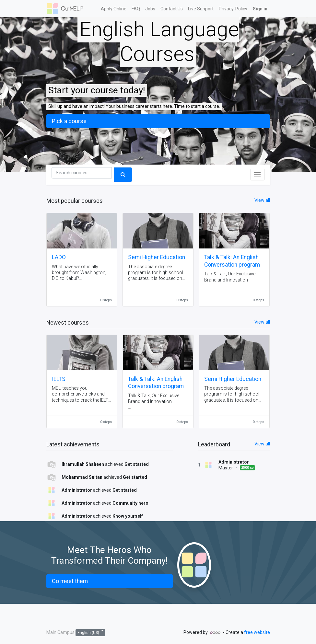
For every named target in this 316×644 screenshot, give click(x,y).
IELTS (59, 379)
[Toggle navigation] (257, 175)
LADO (59, 257)
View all (262, 444)
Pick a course (69, 121)
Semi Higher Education (157, 257)
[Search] (82, 173)
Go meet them (70, 581)
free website (257, 632)
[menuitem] (114, 9)
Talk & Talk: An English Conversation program (232, 261)
